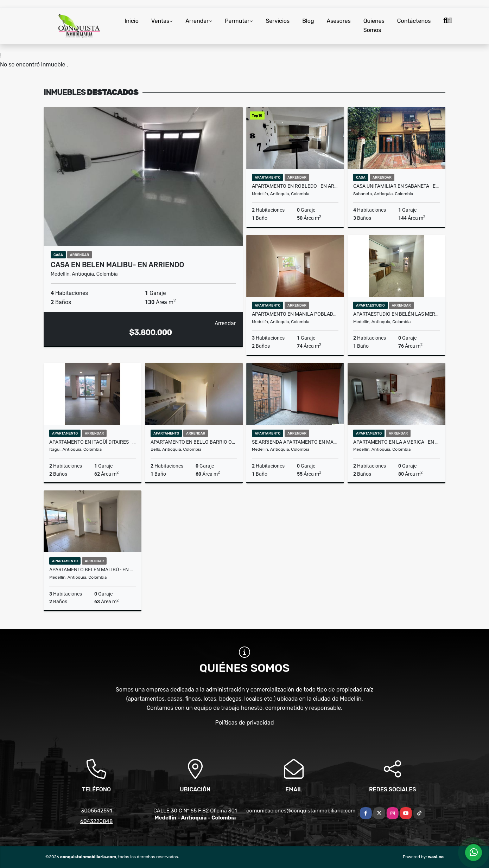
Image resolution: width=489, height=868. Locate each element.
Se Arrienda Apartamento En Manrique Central (295, 442)
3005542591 (96, 811)
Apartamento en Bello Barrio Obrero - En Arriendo (194, 442)
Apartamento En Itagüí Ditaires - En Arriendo (93, 442)
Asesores (338, 21)
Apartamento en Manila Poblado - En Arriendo (295, 314)
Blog (308, 21)
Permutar (237, 21)
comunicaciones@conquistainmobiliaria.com (301, 811)
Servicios (278, 21)
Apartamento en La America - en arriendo (396, 442)
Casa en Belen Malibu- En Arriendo (117, 265)
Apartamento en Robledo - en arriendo (295, 186)
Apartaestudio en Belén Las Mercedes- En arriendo (396, 314)
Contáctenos (414, 21)
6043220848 (96, 821)
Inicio (132, 21)
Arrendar (197, 21)
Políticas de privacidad (245, 723)
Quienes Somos (374, 25)
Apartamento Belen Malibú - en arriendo (93, 570)
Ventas (160, 21)
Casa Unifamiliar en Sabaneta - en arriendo (396, 186)
